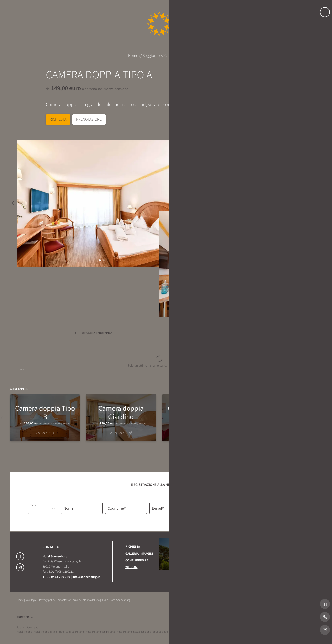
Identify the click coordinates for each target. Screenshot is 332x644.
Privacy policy (47, 600)
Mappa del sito (92, 600)
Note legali (32, 600)
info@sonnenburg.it (86, 577)
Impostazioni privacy (69, 600)
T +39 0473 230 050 (57, 577)
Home (133, 56)
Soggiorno (152, 56)
